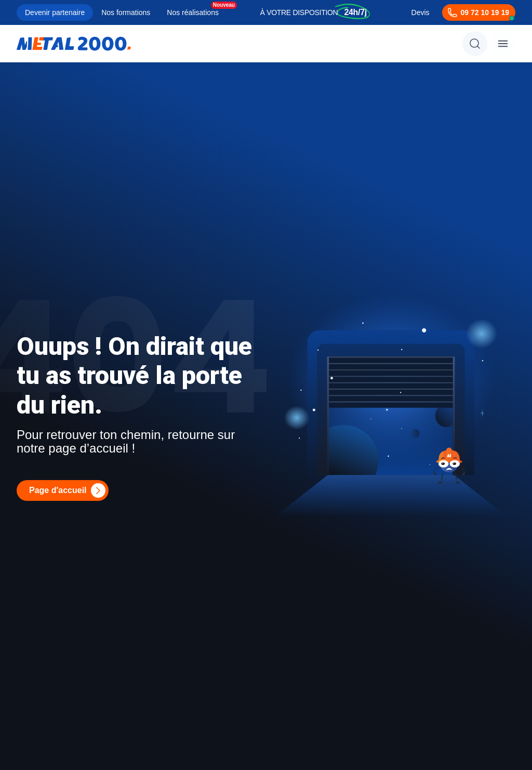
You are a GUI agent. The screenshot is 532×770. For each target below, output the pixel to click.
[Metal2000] (74, 44)
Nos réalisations (193, 12)
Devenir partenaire (55, 12)
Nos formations (126, 12)
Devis (421, 12)
